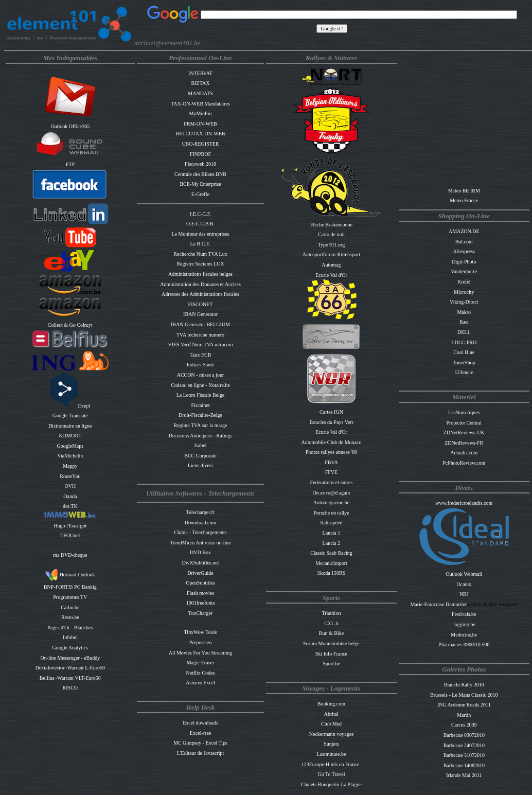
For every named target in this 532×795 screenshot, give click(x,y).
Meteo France (464, 200)
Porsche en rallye (332, 513)
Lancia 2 (332, 543)
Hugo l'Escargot (70, 526)
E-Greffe (200, 194)
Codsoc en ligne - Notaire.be (200, 385)
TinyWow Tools (201, 632)
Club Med (331, 724)
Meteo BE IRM (464, 191)
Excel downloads (200, 723)
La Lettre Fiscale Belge (201, 395)
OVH (70, 486)
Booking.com (331, 704)
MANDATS (200, 93)
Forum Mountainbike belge (331, 643)
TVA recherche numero (200, 335)
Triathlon (332, 613)
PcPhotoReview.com (464, 463)
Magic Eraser (201, 662)
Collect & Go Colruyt (70, 325)
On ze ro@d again (332, 493)
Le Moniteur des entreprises (201, 234)
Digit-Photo (464, 262)
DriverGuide (200, 573)
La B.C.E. (201, 244)
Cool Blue (464, 352)
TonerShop (464, 363)
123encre (464, 372)
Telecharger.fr (200, 512)
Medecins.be (464, 635)
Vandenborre (464, 271)
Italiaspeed (331, 523)
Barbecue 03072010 (464, 735)
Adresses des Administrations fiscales (200, 294)
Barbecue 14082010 (464, 765)
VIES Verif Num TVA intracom (200, 344)
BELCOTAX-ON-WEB (201, 134)
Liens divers (200, 465)
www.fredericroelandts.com (464, 503)
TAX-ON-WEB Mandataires (200, 104)
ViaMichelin (70, 456)
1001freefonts (201, 603)
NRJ (464, 594)
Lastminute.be (331, 754)
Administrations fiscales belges (200, 274)
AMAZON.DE (464, 231)
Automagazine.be (331, 502)
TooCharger (200, 613)
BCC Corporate (200, 456)
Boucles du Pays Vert (331, 422)
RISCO (70, 688)
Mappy (70, 466)
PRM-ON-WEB (200, 124)
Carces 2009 (464, 725)
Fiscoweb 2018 (200, 164)
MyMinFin (201, 113)
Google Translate (70, 416)
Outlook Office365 (70, 126)
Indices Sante (201, 365)
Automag (331, 265)
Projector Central (464, 423)
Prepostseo (200, 642)
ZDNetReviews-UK (464, 432)
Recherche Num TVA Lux (200, 254)
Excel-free (201, 733)
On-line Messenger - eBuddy (70, 658)
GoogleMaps (70, 446)
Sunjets (331, 744)
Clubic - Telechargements (200, 532)
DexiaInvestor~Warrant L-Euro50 (70, 668)
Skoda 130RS (332, 573)
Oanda (70, 496)
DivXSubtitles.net (201, 563)
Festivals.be (464, 614)
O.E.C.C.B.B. (200, 224)
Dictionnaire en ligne (70, 426)
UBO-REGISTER (200, 144)
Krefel (464, 282)
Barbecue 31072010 (464, 755)
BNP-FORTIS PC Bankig (70, 587)
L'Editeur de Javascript (201, 753)
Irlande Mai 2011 (464, 775)
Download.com (200, 523)
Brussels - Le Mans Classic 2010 (464, 695)
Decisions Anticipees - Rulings (201, 436)
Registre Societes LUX (200, 264)
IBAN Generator (200, 314)
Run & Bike (331, 633)
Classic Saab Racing (331, 553)
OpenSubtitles (200, 583)
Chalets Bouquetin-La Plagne (331, 784)
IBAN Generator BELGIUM (200, 324)
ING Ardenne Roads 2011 (464, 705)
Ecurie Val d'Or (331, 275)
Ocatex (464, 584)
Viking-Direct (464, 302)
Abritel (331, 714)
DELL (464, 332)
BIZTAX (201, 83)
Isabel (201, 445)
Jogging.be (464, 624)
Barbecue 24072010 (464, 745)
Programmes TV (70, 597)
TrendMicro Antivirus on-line (200, 543)
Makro (464, 312)
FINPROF (200, 154)
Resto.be (70, 617)
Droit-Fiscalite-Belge (200, 415)
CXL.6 (331, 623)
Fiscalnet (200, 405)
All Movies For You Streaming (201, 653)
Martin (464, 715)
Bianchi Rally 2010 (464, 685)
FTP (70, 164)
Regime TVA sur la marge (201, 425)
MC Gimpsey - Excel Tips (200, 743)
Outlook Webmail (464, 574)
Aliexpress (464, 251)
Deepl (70, 406)
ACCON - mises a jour (201, 375)
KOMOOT (70, 436)
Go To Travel (331, 774)
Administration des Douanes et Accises (200, 284)
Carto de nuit (331, 234)
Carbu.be (70, 607)
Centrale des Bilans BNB (200, 174)
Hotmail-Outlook (70, 575)
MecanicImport (331, 563)
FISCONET (201, 304)
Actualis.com (464, 453)
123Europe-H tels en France (330, 764)
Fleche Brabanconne (331, 225)
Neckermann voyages (331, 734)
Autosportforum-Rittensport (331, 254)
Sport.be (331, 664)
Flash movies (200, 593)
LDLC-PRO (464, 342)
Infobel (70, 637)
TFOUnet (70, 535)
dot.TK (70, 506)
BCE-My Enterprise (200, 184)
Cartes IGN (331, 412)
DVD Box (200, 552)
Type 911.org (332, 245)
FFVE (331, 472)
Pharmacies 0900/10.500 (464, 644)
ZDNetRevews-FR (464, 443)
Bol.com (464, 242)
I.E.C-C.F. (200, 214)
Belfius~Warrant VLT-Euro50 (70, 678)
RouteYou (70, 476)
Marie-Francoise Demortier (439, 604)
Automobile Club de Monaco (331, 442)
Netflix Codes (201, 673)
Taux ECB (201, 355)
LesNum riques (464, 412)
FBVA (331, 462)
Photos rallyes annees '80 (331, 452)
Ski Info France (331, 654)
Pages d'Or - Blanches (70, 628)
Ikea (464, 322)
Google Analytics (70, 648)
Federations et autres (332, 482)
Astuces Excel (200, 683)
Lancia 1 (332, 533)
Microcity (464, 292)
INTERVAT (200, 73)
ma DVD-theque (70, 555)
